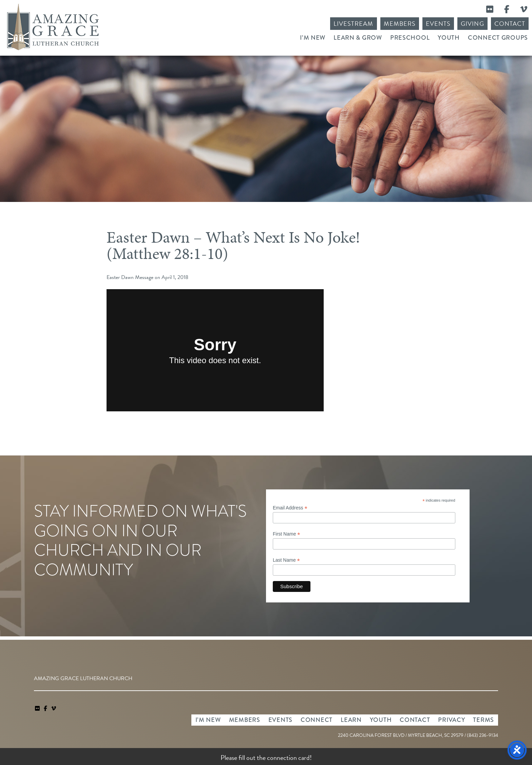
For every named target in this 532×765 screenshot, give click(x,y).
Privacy (451, 720)
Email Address (290, 508)
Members (400, 24)
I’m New (313, 38)
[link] (38, 709)
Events (438, 24)
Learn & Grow (358, 38)
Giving (472, 24)
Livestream (354, 24)
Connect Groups (498, 38)
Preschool (410, 38)
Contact (510, 24)
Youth (449, 38)
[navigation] (54, 709)
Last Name (286, 560)
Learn (351, 720)
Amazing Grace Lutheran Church (53, 27)
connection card (288, 758)
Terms (483, 720)
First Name (287, 534)
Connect (317, 720)
